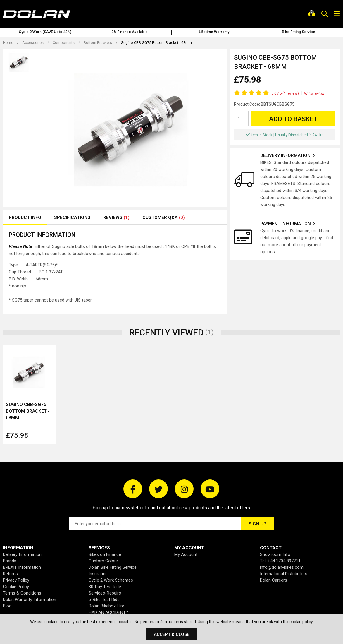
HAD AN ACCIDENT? (108, 612)
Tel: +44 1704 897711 (280, 561)
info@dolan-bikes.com (282, 567)
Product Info (25, 217)
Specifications (72, 217)
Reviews (116, 217)
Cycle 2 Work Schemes (111, 580)
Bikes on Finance (105, 554)
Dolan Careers (274, 580)
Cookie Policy (16, 587)
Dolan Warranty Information (30, 600)
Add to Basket (293, 119)
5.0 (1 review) (285, 93)
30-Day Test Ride (105, 587)
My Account (186, 554)
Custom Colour (103, 561)
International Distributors (284, 574)
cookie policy (301, 622)
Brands (10, 561)
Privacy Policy (16, 580)
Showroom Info (275, 554)
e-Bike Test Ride (104, 600)
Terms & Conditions (22, 593)
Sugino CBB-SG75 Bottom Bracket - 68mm (28, 411)
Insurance (98, 574)
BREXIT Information (22, 567)
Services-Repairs (105, 593)
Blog (7, 606)
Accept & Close (171, 634)
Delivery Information (22, 554)
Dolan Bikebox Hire (106, 606)
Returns (10, 574)
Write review (314, 94)
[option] (45, 32)
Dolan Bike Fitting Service (113, 567)
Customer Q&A (164, 217)
